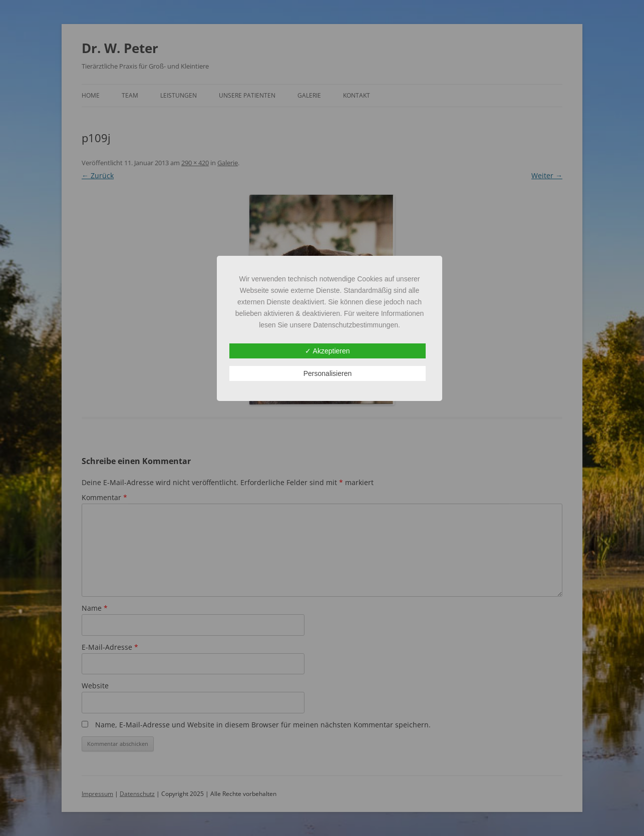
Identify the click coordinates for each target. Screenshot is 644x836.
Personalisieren (328, 373)
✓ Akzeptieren (327, 351)
